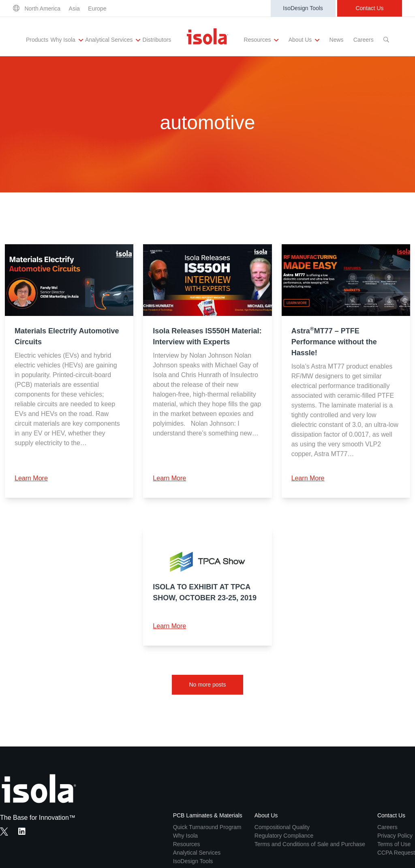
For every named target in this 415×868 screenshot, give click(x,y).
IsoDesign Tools (303, 8)
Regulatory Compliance (284, 836)
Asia (74, 9)
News (337, 40)
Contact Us (369, 8)
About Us (304, 40)
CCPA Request (396, 853)
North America (42, 9)
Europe (97, 9)
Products (37, 40)
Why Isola (66, 40)
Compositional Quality (282, 827)
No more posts (207, 685)
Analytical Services (113, 40)
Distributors (157, 40)
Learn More (31, 478)
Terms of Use (394, 844)
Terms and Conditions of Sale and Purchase (310, 844)
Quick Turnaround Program (207, 827)
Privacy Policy (395, 836)
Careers (364, 40)
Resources (261, 40)
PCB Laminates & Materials (208, 815)
